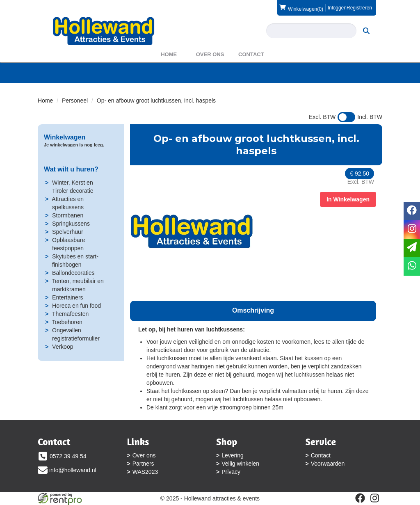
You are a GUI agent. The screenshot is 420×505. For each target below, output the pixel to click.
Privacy (231, 472)
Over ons (210, 54)
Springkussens (71, 224)
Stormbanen (68, 215)
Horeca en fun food (76, 306)
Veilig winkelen (240, 464)
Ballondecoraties (73, 273)
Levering (233, 455)
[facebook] (360, 498)
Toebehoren (67, 322)
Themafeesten (71, 314)
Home (169, 54)
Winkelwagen (65, 137)
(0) (301, 8)
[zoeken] (366, 31)
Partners (143, 464)
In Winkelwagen (348, 199)
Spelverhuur (68, 232)
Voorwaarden (328, 464)
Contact (251, 54)
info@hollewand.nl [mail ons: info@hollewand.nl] (73, 470)
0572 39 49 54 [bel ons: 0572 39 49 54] (68, 456)
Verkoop (63, 347)
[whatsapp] (412, 266)
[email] (412, 248)
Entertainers (67, 297)
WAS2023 (145, 472)
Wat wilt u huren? (71, 169)
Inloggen (337, 8)
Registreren (359, 8)
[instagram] (375, 498)
